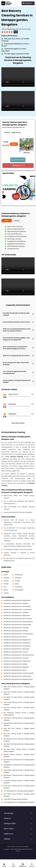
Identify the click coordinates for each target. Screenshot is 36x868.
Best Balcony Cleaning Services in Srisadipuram (17, 661)
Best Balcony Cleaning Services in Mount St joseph (18, 619)
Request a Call (20, 165)
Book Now (27, 153)
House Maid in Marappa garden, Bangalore (16, 799)
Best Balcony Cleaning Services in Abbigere (16, 603)
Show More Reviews (18, 423)
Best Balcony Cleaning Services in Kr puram (16, 652)
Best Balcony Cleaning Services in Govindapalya (17, 606)
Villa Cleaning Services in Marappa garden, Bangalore (19, 791)
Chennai (6, 581)
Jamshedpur (18, 587)
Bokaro (6, 590)
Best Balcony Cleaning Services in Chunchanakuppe (18, 634)
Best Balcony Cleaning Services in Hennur (15, 637)
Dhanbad (17, 581)
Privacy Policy (11, 847)
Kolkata (17, 584)
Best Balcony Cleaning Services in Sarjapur (16, 664)
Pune (5, 587)
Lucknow (6, 593)
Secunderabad (19, 590)
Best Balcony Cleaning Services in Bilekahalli (16, 667)
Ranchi (6, 575)
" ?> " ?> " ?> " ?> (18, 132)
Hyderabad (18, 578)
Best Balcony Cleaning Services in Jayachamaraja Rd (19, 673)
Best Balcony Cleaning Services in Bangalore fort (17, 640)
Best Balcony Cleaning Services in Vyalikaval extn (17, 676)
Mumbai (6, 584)
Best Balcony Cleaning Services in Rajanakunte (17, 616)
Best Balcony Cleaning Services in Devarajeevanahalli (19, 655)
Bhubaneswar (19, 575)
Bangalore (7, 578)
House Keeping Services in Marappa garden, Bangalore (19, 802)
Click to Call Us (19, 160)
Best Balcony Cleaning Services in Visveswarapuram (18, 622)
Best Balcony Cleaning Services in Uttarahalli (16, 613)
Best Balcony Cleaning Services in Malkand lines (17, 600)
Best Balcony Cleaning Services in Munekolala (17, 649)
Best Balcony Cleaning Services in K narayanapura (18, 609)
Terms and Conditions (22, 847)
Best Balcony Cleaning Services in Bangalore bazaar (18, 679)
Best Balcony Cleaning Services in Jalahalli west (17, 646)
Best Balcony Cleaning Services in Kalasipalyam (17, 643)
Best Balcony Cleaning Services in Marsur (15, 670)
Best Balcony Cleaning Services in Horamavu (16, 658)
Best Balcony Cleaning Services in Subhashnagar (17, 625)
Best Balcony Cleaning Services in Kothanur (16, 631)
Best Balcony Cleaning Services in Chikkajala (16, 628)
